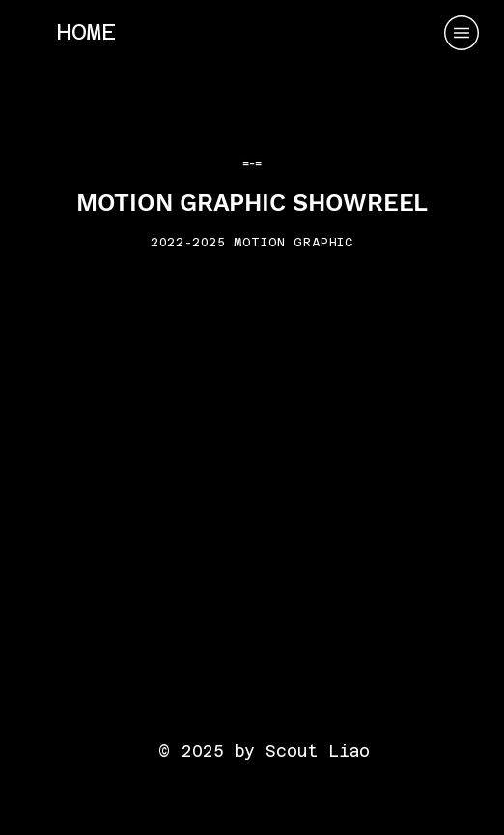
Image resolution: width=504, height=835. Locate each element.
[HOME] (86, 32)
